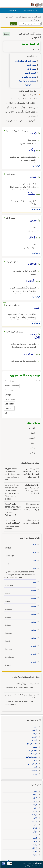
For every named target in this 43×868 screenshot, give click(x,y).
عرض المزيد (36, 166)
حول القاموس (13, 10)
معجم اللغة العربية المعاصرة (25, 61)
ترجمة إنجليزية (30, 85)
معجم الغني (31, 65)
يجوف (34, 544)
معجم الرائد (31, 69)
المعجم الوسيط (30, 73)
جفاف (34, 568)
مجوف (33, 590)
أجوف (34, 552)
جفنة (34, 582)
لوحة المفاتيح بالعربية (31, 10)
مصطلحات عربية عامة (27, 81)
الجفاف (33, 646)
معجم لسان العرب (29, 77)
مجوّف (33, 606)
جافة (34, 560)
